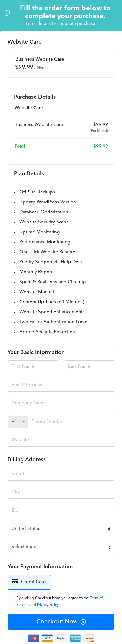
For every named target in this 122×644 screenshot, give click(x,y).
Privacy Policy (48, 605)
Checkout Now (61, 622)
